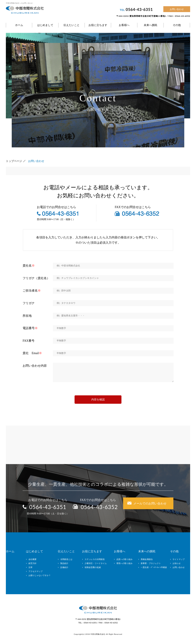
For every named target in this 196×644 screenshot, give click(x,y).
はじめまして (45, 25)
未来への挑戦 (147, 551)
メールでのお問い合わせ (150, 503)
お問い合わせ (177, 9)
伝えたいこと (72, 25)
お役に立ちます (98, 25)
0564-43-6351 (139, 9)
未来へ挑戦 (150, 25)
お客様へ (124, 25)
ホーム (19, 25)
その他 (177, 25)
